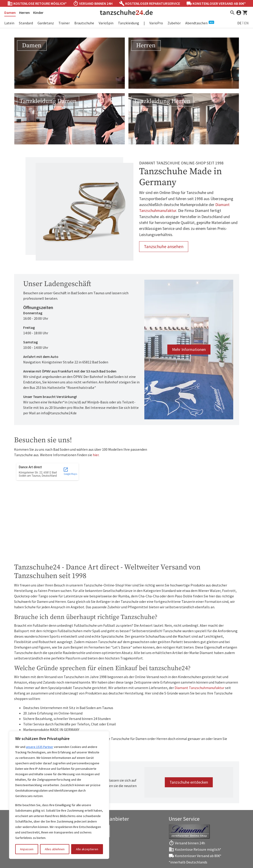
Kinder (38, 13)
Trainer (64, 23)
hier (96, 455)
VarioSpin (106, 23)
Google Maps (70, 471)
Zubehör (174, 23)
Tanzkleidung (129, 23)
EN (246, 23)
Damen (10, 13)
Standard (26, 23)
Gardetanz (46, 23)
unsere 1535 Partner (40, 747)
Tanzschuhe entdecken (189, 782)
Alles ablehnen (55, 849)
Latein (9, 23)
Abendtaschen (200, 23)
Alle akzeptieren (87, 849)
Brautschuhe (84, 23)
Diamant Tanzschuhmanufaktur (199, 688)
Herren (24, 13)
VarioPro (156, 23)
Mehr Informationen (189, 350)
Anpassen (27, 849)
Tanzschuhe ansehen (164, 247)
